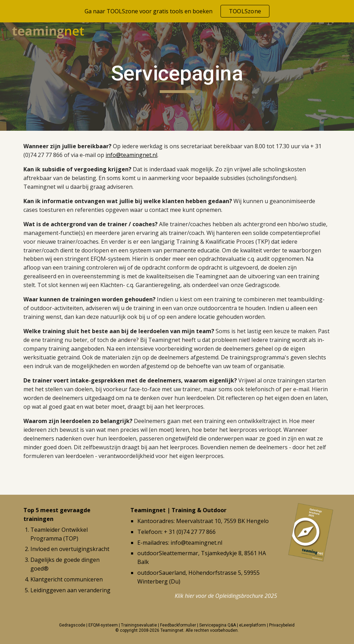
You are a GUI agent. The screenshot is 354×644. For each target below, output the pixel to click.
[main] (177, 77)
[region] (177, 11)
